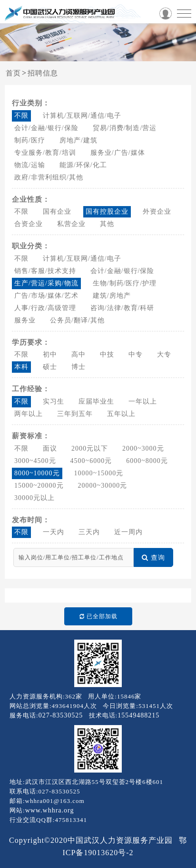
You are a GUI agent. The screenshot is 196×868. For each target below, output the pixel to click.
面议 (50, 448)
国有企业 (57, 212)
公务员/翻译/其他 (77, 320)
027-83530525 (61, 715)
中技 (107, 354)
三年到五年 (75, 414)
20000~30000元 (103, 486)
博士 (78, 367)
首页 (13, 73)
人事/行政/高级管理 (45, 308)
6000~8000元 (147, 461)
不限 (21, 116)
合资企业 (29, 224)
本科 (21, 367)
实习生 (54, 401)
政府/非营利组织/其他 (49, 177)
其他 (107, 224)
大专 (164, 354)
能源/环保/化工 (83, 165)
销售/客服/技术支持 (45, 271)
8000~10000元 (37, 473)
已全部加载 (96, 616)
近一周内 (128, 532)
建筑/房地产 (112, 296)
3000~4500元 (35, 461)
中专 (136, 354)
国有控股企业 (107, 212)
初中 (50, 354)
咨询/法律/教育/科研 (122, 308)
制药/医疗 (30, 140)
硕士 (50, 367)
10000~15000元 (99, 473)
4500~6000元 (91, 461)
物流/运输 (30, 165)
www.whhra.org (50, 810)
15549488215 (138, 715)
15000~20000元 (39, 486)
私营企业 (71, 224)
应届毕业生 (96, 401)
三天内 (89, 532)
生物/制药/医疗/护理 (125, 283)
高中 (78, 354)
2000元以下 (90, 448)
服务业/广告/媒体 (118, 153)
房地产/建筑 (78, 140)
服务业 (25, 320)
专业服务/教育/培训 (45, 153)
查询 (153, 558)
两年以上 (29, 414)
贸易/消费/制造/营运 (125, 128)
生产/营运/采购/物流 (46, 283)
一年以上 (143, 401)
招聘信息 (43, 73)
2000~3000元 (143, 448)
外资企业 (157, 212)
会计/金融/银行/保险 (46, 128)
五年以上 (121, 414)
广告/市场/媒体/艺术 (46, 296)
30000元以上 (34, 498)
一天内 (54, 532)
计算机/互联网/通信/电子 (82, 116)
